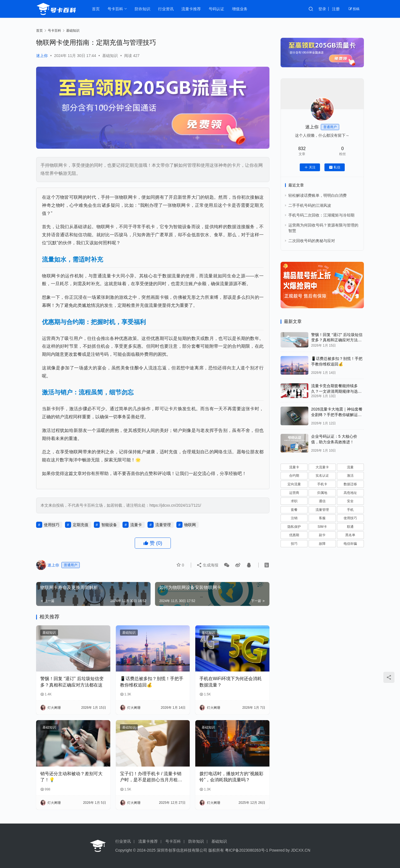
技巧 (294, 544)
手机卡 (322, 484)
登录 (322, 9)
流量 (350, 467)
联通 (350, 527)
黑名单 (350, 535)
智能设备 (109, 525)
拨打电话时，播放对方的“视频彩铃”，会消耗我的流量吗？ (231, 777)
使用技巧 (52, 525)
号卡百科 (115, 9)
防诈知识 (142, 9)
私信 (335, 167)
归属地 (322, 493)
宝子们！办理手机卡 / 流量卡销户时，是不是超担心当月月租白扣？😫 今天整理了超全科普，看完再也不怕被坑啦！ (152, 777)
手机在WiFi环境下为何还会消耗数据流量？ (231, 682)
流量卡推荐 (191, 9)
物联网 (190, 525)
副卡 (322, 535)
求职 (294, 501)
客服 (322, 518)
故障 (322, 544)
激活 (350, 476)
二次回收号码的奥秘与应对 (312, 241)
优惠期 (294, 535)
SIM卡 (322, 527)
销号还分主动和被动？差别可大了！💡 (71, 777)
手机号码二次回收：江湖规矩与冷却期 (321, 215)
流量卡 (136, 525)
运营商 (294, 493)
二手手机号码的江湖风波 (310, 205)
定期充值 (81, 525)
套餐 (294, 510)
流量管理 (163, 525)
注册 (336, 9)
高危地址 (350, 493)
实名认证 (322, 476)
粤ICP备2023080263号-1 (247, 850)
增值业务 (240, 9)
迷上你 (42, 56)
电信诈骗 (350, 544)
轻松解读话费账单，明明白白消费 (317, 195)
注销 (294, 518)
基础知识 (110, 56)
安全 (350, 501)
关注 (310, 167)
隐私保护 (294, 527)
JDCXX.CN (301, 850)
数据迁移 (350, 484)
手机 (350, 510)
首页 (96, 9)
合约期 (294, 476)
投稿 (354, 9)
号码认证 (216, 9)
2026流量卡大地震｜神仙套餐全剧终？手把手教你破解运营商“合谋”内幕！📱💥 (337, 415)
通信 (322, 501)
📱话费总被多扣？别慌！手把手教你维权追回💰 (152, 682)
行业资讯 (166, 9)
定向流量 (294, 484)
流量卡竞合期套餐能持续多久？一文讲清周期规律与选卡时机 (336, 391)
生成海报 (207, 565)
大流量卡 (322, 467)
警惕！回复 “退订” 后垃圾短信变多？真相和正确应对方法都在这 (72, 682)
